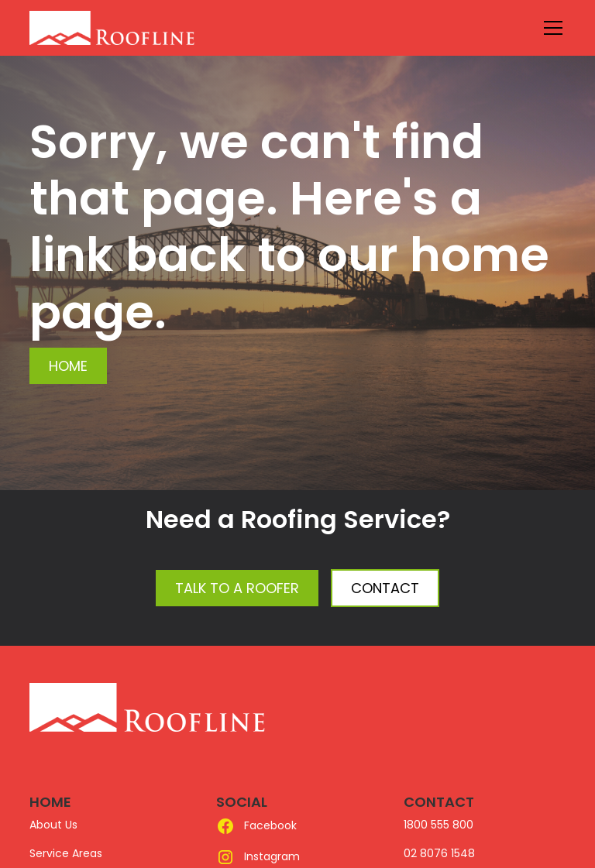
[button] (550, 28)
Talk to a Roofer (237, 588)
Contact (385, 588)
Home (68, 366)
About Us (53, 825)
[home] (147, 28)
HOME (50, 802)
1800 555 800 (439, 825)
